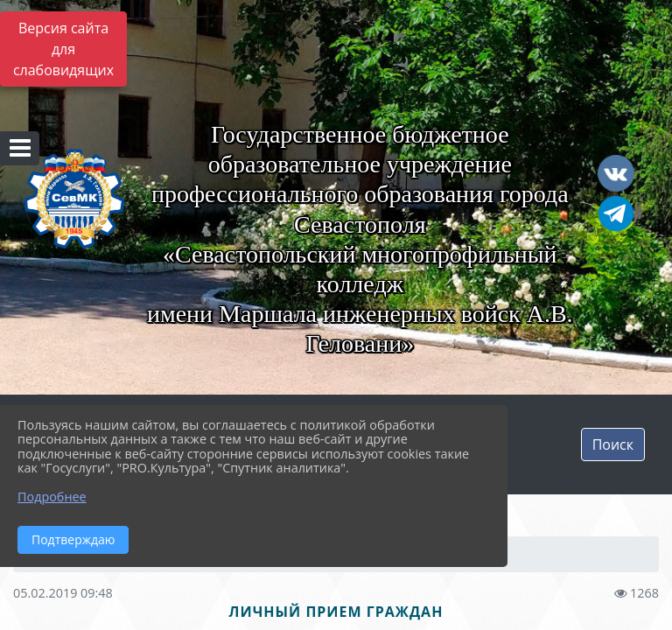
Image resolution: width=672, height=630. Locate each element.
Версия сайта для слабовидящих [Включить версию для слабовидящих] (63, 49)
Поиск (613, 444)
